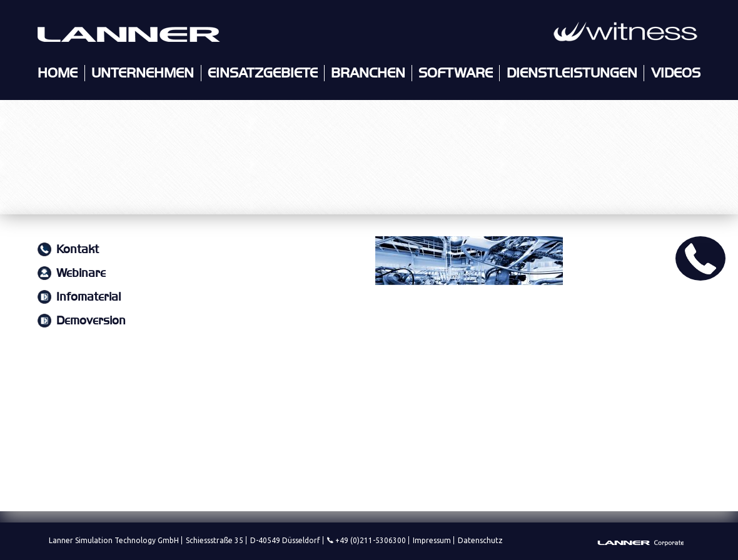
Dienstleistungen (572, 73)
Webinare (81, 273)
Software (456, 73)
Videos (676, 73)
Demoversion (91, 321)
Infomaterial (88, 297)
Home (58, 73)
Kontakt (78, 250)
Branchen (368, 73)
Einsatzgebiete (263, 73)
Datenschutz (480, 540)
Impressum (432, 540)
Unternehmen (143, 73)
